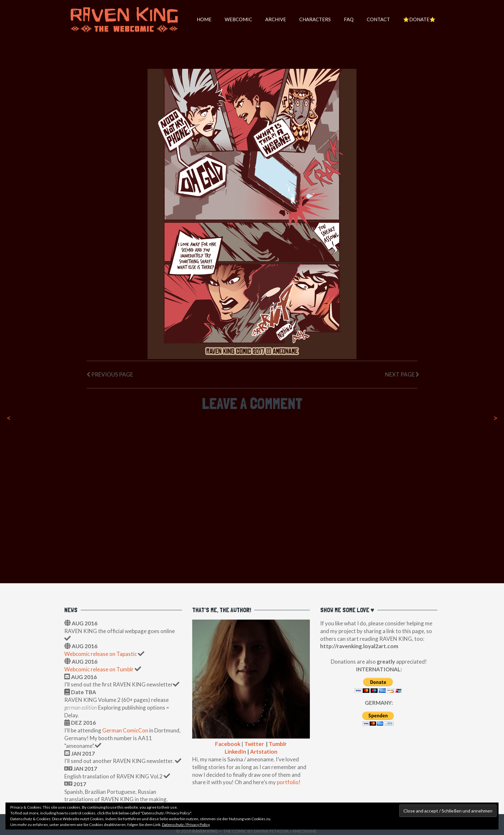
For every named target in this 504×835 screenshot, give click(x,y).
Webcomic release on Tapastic (101, 654)
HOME (204, 19)
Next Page (402, 374)
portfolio (288, 782)
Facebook (228, 744)
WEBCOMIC (238, 19)
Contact (378, 19)
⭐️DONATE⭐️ (419, 19)
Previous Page (110, 374)
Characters (315, 19)
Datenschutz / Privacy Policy (186, 825)
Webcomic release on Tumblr (99, 669)
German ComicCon (125, 730)
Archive (276, 19)
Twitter (254, 744)
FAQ (349, 19)
